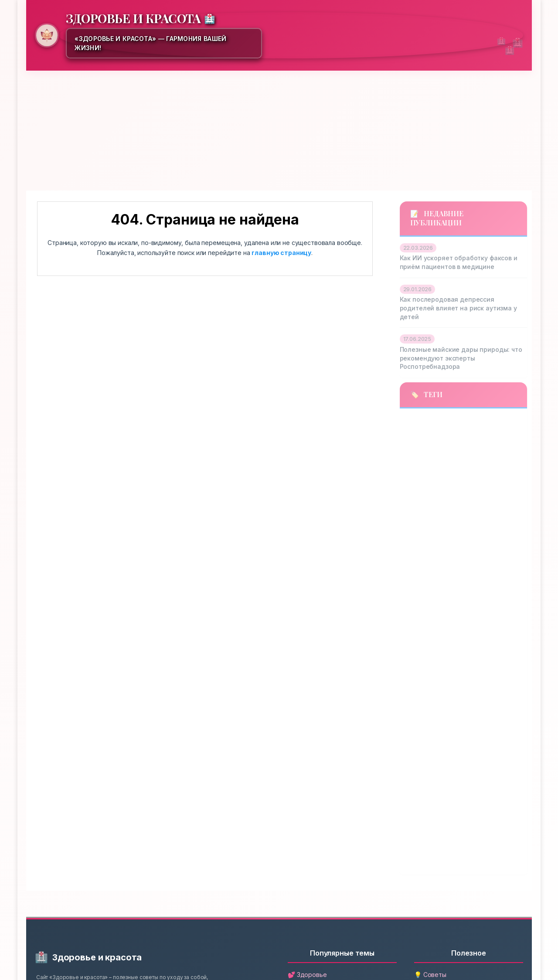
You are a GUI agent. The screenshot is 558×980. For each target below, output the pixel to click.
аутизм (491, 422)
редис (410, 793)
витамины (419, 449)
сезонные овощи (427, 842)
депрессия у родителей (437, 475)
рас (480, 768)
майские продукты (431, 573)
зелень (411, 499)
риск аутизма (461, 793)
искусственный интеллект (443, 524)
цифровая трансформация (442, 866)
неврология (419, 622)
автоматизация (429, 422)
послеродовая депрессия (441, 695)
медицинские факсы (433, 597)
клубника (415, 548)
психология (420, 744)
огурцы (468, 622)
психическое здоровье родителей (455, 719)
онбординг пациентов (435, 646)
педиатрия (417, 670)
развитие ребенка (427, 768)
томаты (486, 842)
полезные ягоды (479, 670)
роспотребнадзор (429, 817)
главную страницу (281, 253)
